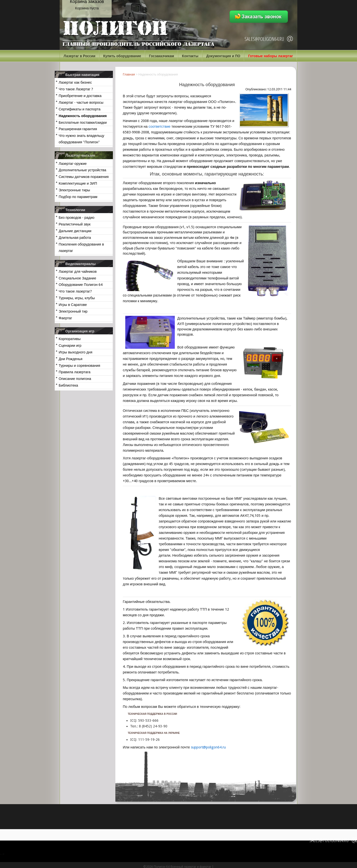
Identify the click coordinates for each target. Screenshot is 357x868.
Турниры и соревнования (79, 366)
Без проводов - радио (76, 218)
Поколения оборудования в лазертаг (81, 248)
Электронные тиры (74, 190)
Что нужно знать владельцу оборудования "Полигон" (81, 139)
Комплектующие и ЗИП (78, 183)
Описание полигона (75, 379)
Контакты (190, 56)
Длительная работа (75, 238)
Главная (129, 74)
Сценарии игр (70, 346)
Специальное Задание (77, 278)
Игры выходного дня (76, 352)
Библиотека (68, 385)
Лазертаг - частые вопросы (81, 102)
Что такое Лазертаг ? (76, 89)
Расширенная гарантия (78, 129)
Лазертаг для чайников (78, 272)
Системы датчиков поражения (84, 177)
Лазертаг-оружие (73, 164)
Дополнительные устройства (82, 170)
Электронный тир (73, 311)
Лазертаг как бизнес (75, 82)
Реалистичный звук (75, 224)
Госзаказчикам (162, 56)
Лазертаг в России (79, 56)
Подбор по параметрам (78, 197)
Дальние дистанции (75, 231)
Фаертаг (65, 318)
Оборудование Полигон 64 (81, 285)
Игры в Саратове (73, 305)
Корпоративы (70, 339)
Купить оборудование (122, 56)
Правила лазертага (75, 372)
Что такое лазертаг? (75, 291)
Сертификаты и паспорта (80, 109)
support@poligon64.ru (208, 747)
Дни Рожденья (71, 359)
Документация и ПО (223, 56)
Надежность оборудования (83, 116)
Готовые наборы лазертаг (270, 56)
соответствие (160, 126)
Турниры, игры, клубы (77, 298)
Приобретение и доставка (80, 96)
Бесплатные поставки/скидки (83, 123)
